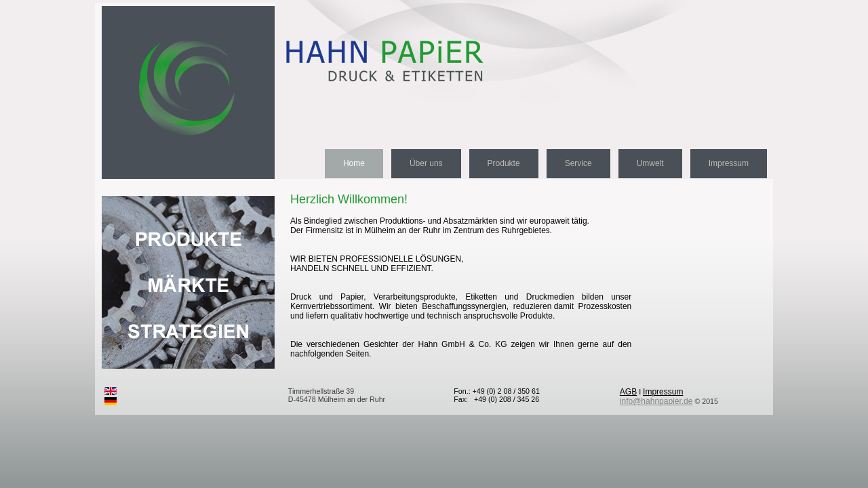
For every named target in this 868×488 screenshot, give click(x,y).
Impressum (729, 163)
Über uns (426, 163)
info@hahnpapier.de (656, 401)
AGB (628, 392)
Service (578, 163)
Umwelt (650, 163)
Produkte (504, 163)
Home (354, 163)
